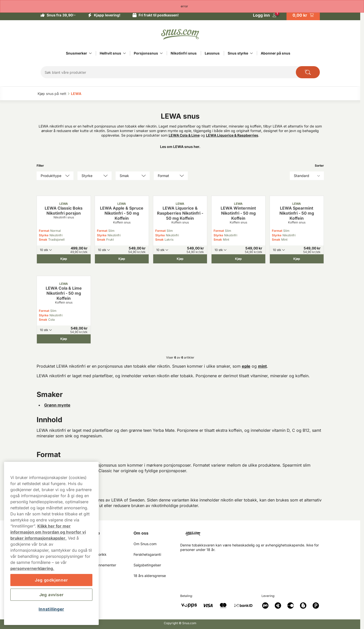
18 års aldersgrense (150, 576)
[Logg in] (265, 15)
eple (246, 366)
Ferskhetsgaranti (147, 554)
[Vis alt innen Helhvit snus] (124, 53)
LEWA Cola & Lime (184, 135)
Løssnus (212, 53)
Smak (43, 240)
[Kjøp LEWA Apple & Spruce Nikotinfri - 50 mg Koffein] (122, 259)
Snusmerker (76, 53)
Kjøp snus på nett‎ (52, 94)
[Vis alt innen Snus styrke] (251, 53)
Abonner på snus (276, 53)
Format (44, 231)
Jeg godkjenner (51, 580)
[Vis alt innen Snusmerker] (90, 53)
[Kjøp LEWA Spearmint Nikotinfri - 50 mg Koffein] (297, 259)
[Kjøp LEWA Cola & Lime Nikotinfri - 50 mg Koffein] (64, 339)
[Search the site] (308, 72)
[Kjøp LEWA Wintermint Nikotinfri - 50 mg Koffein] (238, 259)
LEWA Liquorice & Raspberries (232, 135)
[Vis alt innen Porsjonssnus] (161, 53)
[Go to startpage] (180, 34)
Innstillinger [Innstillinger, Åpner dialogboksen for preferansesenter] (51, 609)
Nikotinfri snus (184, 53)
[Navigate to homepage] (254, 532)
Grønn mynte (57, 405)
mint (262, 366)
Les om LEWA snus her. (180, 147)
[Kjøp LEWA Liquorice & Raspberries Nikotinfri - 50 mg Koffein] (180, 259)
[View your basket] (303, 15)
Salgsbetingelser (147, 565)
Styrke (44, 235)
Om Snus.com (145, 544)
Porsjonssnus (146, 53)
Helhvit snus (110, 53)
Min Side (92, 533)
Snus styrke (238, 53)
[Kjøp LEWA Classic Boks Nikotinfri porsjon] (64, 259)
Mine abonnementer (100, 565)
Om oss (141, 533)
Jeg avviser (51, 595)
